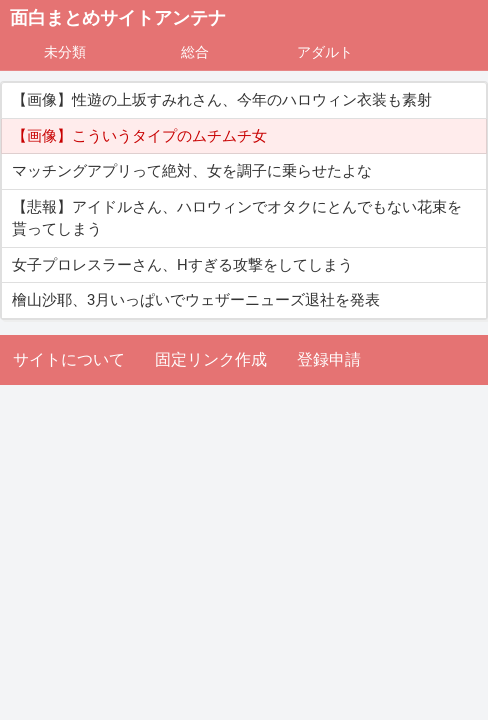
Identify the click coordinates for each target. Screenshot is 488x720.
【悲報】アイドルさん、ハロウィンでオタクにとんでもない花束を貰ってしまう (237, 218)
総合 (195, 52)
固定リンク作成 (211, 359)
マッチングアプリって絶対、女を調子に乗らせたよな (192, 171)
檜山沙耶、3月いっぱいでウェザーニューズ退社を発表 (196, 300)
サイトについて (69, 359)
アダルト (325, 52)
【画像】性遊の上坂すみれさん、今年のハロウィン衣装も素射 (222, 100)
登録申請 (329, 359)
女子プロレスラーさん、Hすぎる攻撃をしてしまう (182, 265)
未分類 (65, 52)
